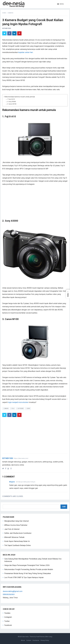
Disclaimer (36, 640)
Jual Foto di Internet (12, 529)
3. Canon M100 (12, 104)
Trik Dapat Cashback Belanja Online (18, 545)
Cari (64, 507)
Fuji (13, 408)
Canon (6, 408)
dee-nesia (25, 637)
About (23, 640)
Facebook (8, 625)
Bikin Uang (49, 637)
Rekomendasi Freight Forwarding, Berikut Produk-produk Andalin (29, 569)
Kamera (11, 13)
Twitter (7, 621)
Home (4, 13)
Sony (28, 408)
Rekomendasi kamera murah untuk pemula (20, 97)
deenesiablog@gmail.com (13, 591)
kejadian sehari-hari (26, 52)
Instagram (8, 617)
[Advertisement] (35, 204)
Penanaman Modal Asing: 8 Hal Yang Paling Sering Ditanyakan (28, 573)
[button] (61, 4)
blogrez (12, 482)
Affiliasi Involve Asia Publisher (16, 525)
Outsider (21, 408)
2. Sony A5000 (11, 102)
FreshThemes (40, 637)
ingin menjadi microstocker (18, 402)
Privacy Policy (45, 640)
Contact (29, 640)
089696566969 (9, 594)
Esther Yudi (7, 28)
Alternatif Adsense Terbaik (14, 537)
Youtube (7, 613)
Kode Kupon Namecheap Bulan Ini (17, 541)
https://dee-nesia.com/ (21, 458)
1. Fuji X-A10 (11, 99)
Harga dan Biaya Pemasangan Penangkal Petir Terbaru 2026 (27, 565)
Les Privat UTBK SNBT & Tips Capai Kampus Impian (24, 577)
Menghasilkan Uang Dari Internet (17, 521)
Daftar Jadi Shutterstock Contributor (18, 533)
